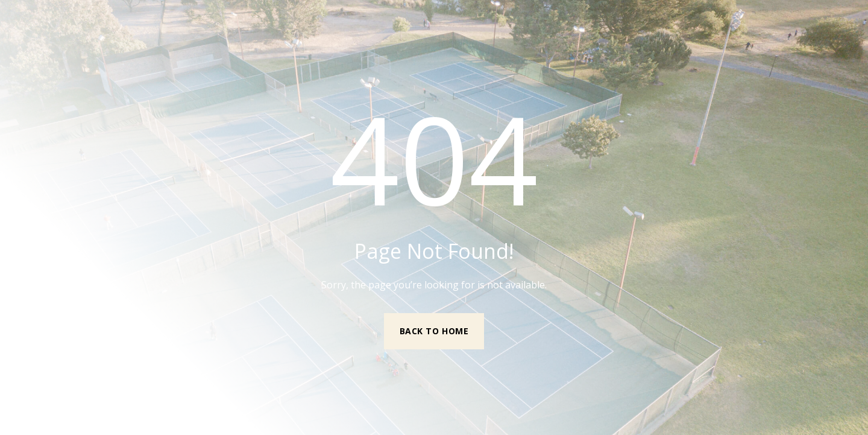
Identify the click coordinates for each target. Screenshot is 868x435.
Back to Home (434, 331)
